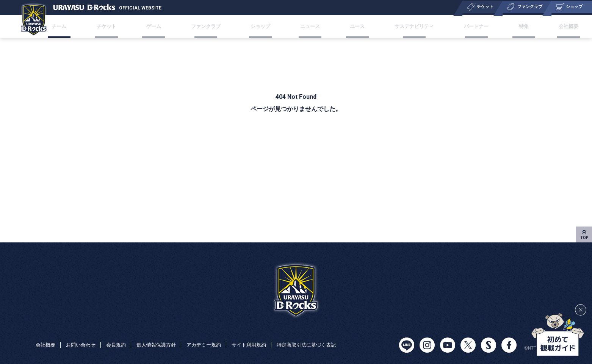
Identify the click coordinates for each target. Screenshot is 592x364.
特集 (505, 26)
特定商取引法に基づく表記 (67, 347)
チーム (83, 26)
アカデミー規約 (213, 337)
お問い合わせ (83, 337)
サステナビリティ (404, 26)
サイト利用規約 (261, 337)
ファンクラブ (214, 26)
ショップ (265, 26)
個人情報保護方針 (163, 337)
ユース (350, 26)
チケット (125, 26)
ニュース (309, 26)
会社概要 (543, 26)
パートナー (464, 26)
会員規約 (121, 337)
